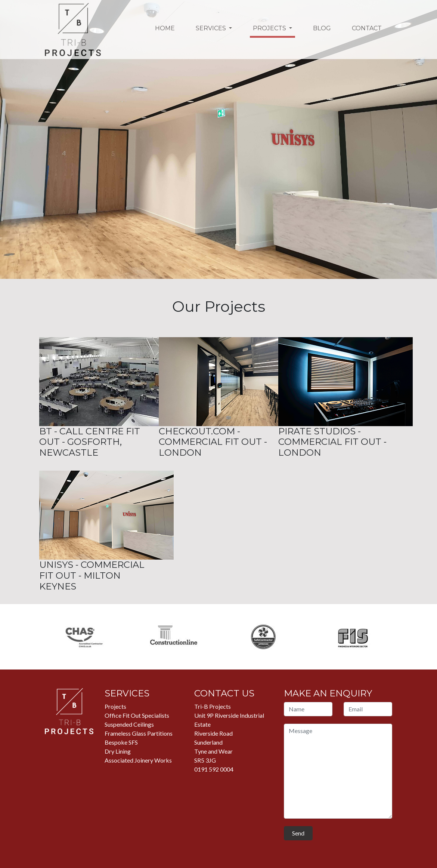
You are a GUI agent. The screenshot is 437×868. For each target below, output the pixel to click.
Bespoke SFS (121, 742)
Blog (322, 28)
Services (212, 28)
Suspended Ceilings (129, 724)
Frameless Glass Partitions (139, 733)
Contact (367, 28)
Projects (270, 28)
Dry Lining (118, 751)
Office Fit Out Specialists (137, 715)
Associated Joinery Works (138, 760)
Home (165, 28)
